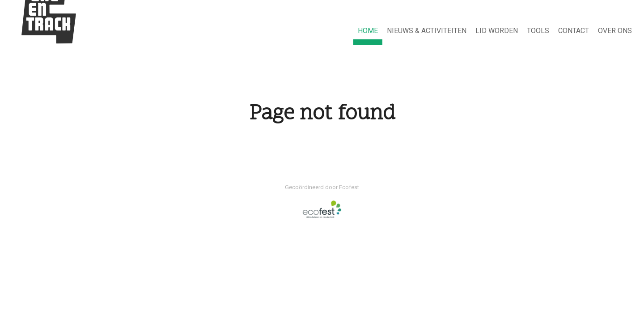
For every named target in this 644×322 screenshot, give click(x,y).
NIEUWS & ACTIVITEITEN (427, 31)
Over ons (615, 31)
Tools (538, 31)
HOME (368, 31)
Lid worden (497, 31)
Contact (574, 31)
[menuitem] (368, 31)
